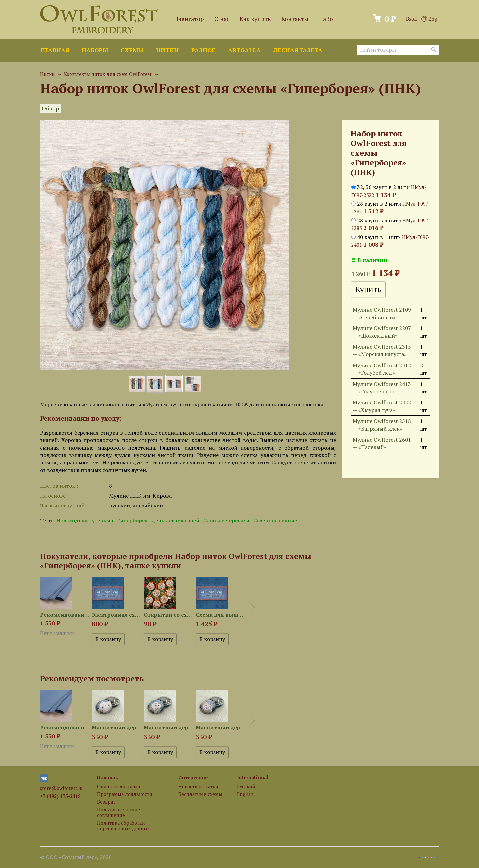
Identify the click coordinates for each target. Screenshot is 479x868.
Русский (246, 787)
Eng (429, 19)
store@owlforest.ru (61, 788)
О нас (222, 19)
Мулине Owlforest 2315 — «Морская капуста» (382, 350)
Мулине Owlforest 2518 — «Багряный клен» (382, 425)
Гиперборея (132, 520)
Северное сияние (275, 520)
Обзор (50, 108)
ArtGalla (244, 50)
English (245, 794)
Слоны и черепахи (226, 520)
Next (253, 608)
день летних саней (175, 520)
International (253, 778)
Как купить (255, 19)
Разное (203, 50)
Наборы (95, 50)
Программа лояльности (125, 794)
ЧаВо (326, 19)
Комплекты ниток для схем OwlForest (108, 74)
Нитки (167, 50)
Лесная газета (298, 50)
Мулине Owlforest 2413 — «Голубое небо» (382, 388)
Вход (412, 19)
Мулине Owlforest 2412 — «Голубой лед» (382, 369)
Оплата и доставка (119, 787)
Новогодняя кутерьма (85, 520)
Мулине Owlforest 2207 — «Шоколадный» (382, 332)
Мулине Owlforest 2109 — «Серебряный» (382, 313)
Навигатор (189, 19)
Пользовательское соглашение (119, 812)
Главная (55, 50)
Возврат (106, 802)
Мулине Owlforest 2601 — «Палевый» (382, 443)
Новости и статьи (198, 787)
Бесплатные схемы (200, 794)
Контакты (295, 19)
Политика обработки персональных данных (123, 826)
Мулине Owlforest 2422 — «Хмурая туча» (382, 406)
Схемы (132, 50)
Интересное (193, 778)
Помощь (108, 778)
